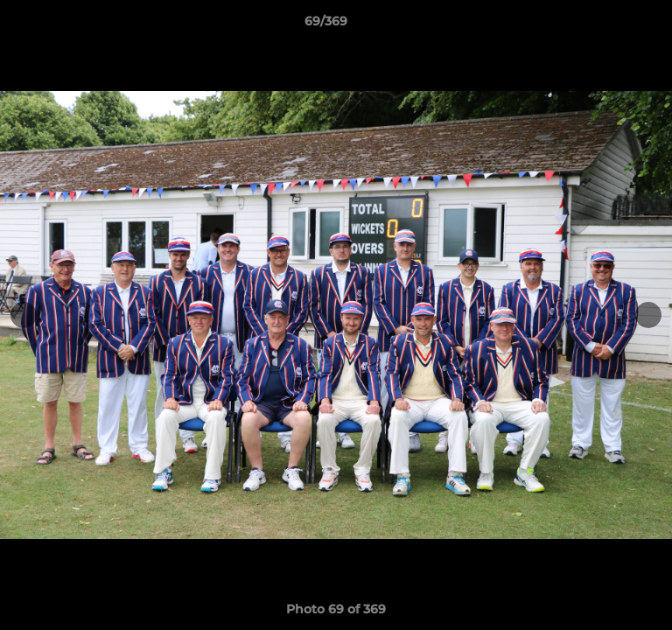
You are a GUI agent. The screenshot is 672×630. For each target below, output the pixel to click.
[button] (609, 25)
